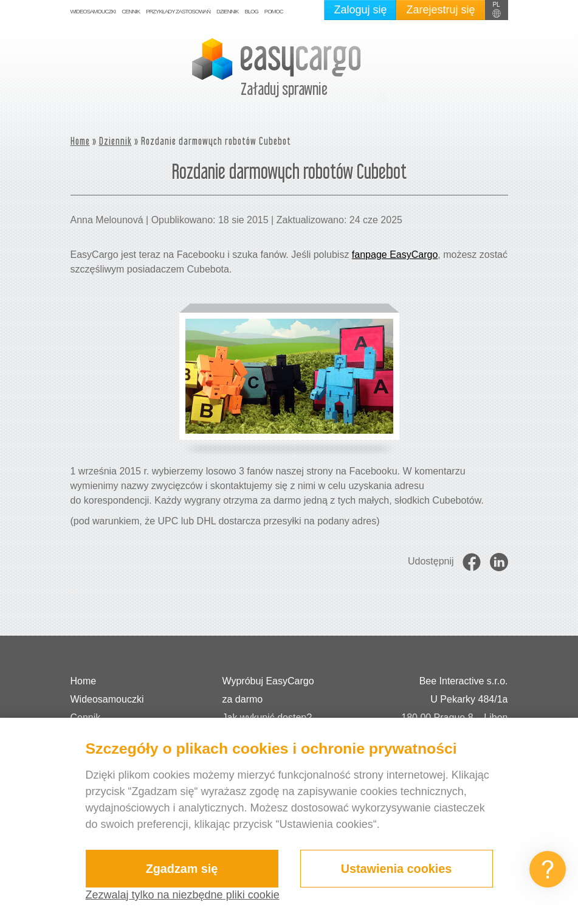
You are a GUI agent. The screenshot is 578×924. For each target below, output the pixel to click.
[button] (497, 10)
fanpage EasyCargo (395, 255)
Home (80, 141)
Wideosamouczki (93, 11)
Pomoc (274, 11)
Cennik (131, 11)
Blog (251, 11)
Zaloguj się (360, 10)
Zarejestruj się (440, 10)
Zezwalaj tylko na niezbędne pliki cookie (183, 895)
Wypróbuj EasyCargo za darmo (268, 690)
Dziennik (227, 11)
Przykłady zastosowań (178, 11)
